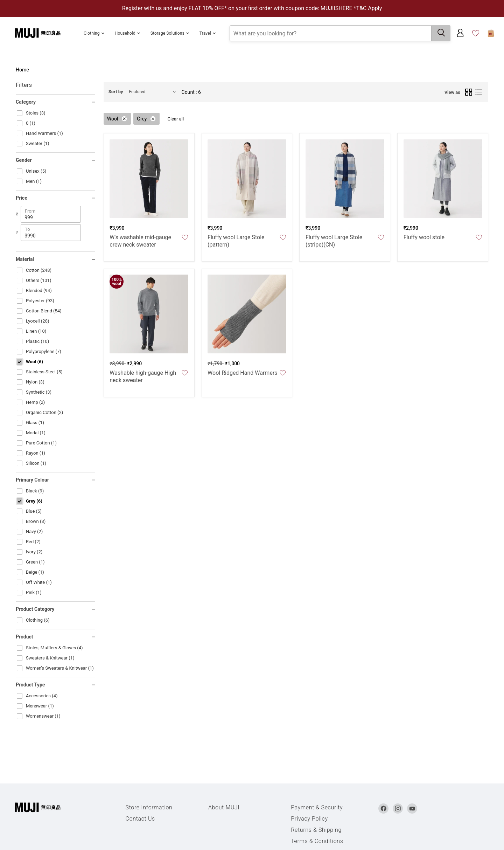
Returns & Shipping (316, 830)
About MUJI (224, 807)
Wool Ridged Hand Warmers (243, 373)
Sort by (116, 92)
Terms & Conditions (317, 841)
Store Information (149, 807)
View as (452, 92)
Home (22, 70)
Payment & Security (317, 807)
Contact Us (140, 819)
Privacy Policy (309, 819)
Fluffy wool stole (424, 237)
